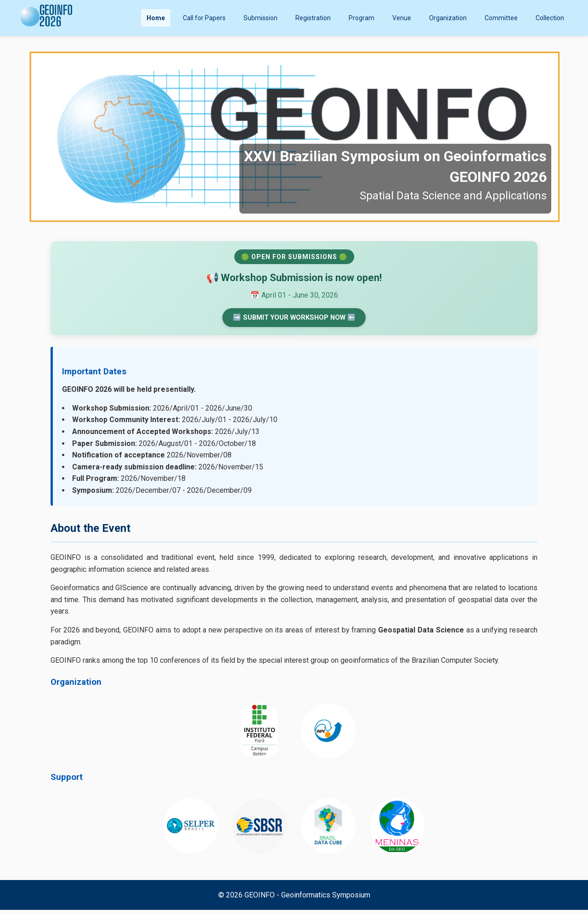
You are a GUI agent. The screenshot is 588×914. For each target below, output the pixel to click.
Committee (501, 18)
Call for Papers (204, 18)
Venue (402, 18)
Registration (313, 18)
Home (156, 18)
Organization (448, 18)
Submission (260, 18)
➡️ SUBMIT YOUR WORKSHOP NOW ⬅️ (294, 319)
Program (362, 18)
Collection (550, 18)
